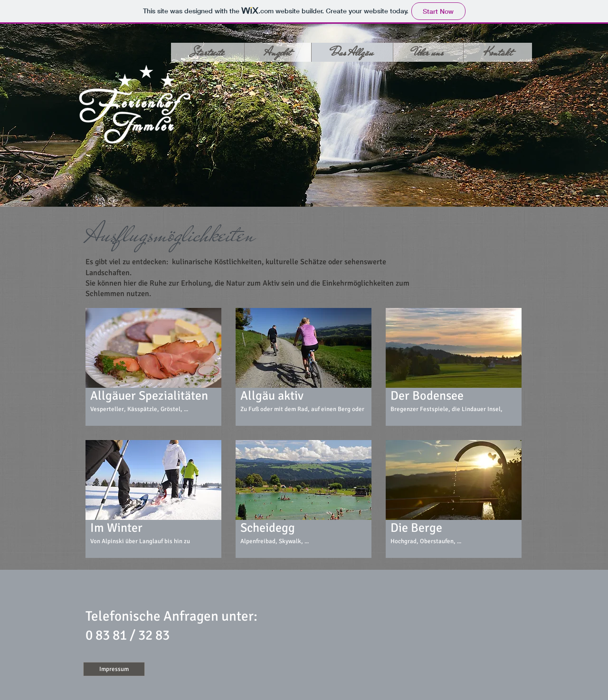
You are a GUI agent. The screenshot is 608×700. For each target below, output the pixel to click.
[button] (153, 367)
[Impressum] (114, 669)
